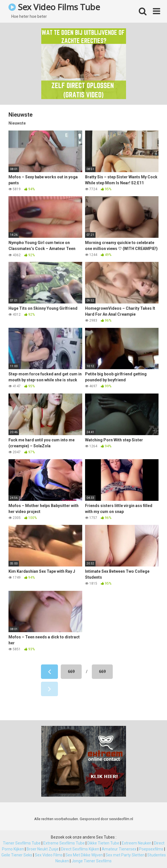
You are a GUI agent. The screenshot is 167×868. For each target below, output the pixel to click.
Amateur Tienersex (119, 849)
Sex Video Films (49, 855)
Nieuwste (17, 123)
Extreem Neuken (137, 843)
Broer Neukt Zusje (43, 849)
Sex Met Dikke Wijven (84, 855)
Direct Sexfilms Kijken (80, 849)
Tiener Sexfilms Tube (22, 843)
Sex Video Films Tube (54, 7)
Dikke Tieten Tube (103, 843)
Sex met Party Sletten (125, 855)
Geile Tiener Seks (17, 855)
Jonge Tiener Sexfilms (92, 861)
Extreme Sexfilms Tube (64, 843)
